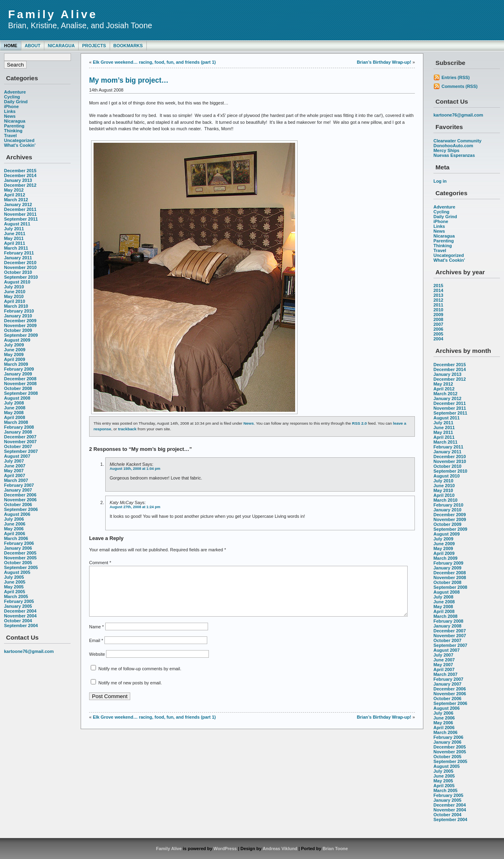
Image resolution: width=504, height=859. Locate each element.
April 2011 (15, 243)
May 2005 (14, 587)
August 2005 (17, 572)
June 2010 (15, 292)
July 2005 (14, 577)
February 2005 (19, 601)
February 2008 (19, 427)
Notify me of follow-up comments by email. (140, 678)
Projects (94, 46)
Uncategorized (19, 140)
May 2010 (14, 296)
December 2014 (20, 175)
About (32, 46)
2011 (438, 305)
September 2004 (21, 625)
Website (97, 664)
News (10, 116)
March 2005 (16, 596)
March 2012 (16, 200)
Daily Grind (16, 102)
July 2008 (14, 403)
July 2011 (14, 229)
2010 (438, 310)
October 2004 (18, 621)
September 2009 (21, 335)
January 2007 (18, 490)
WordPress (225, 849)
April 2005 (15, 592)
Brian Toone (335, 849)
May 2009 (14, 354)
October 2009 (18, 330)
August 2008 (17, 398)
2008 (438, 319)
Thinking (13, 131)
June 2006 (15, 524)
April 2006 (15, 534)
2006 (438, 329)
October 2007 (18, 446)
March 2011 (16, 248)
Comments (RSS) (459, 86)
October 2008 (18, 388)
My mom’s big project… (129, 80)
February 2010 (19, 311)
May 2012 (14, 190)
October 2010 (18, 272)
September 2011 (21, 219)
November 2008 (20, 384)
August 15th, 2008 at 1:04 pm (135, 469)
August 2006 (17, 514)
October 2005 (18, 563)
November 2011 (20, 214)
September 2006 (21, 509)
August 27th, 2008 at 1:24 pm (135, 507)
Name (96, 636)
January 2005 (18, 606)
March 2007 (16, 480)
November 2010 (20, 267)
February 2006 (19, 543)
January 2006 (18, 548)
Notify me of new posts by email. (130, 692)
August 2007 (17, 456)
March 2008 (16, 422)
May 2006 (14, 529)
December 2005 (20, 553)
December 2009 (20, 321)
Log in (440, 181)
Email (96, 650)
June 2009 (15, 350)
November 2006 (20, 500)
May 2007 (14, 471)
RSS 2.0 (359, 423)
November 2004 (20, 616)
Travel (10, 136)
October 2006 (18, 505)
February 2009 (19, 369)
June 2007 (15, 466)
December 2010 (20, 263)
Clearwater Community (457, 141)
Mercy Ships (446, 150)
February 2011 (19, 253)
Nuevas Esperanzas (454, 155)
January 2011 (18, 258)
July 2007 (14, 461)
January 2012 (18, 204)
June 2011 (15, 234)
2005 (438, 334)
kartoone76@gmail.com (29, 651)
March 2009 (16, 364)
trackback (127, 429)
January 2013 (18, 180)
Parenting (14, 126)
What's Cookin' (20, 145)
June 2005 (15, 582)
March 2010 (16, 306)
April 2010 (15, 301)
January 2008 (18, 432)
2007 (438, 324)
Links (10, 111)
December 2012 (20, 185)
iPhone (11, 106)
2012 (438, 300)
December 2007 (20, 437)
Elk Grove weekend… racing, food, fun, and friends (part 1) (154, 62)
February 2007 (19, 485)
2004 (438, 339)
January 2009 (18, 374)
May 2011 (14, 238)
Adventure (15, 92)
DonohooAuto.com (453, 146)
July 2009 (14, 345)
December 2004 (20, 611)
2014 (438, 290)
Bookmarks (128, 46)
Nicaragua (61, 46)
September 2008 (21, 393)
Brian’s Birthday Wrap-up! (384, 62)
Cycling (12, 97)
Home (11, 46)
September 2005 (21, 567)
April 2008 (15, 417)
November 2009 (20, 325)
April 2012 (15, 195)
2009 (438, 315)
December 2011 (20, 209)
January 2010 (18, 316)
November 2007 (20, 442)
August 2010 (17, 282)
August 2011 (17, 224)
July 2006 (14, 519)
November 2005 (20, 558)
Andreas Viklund (280, 849)
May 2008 (14, 413)
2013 (438, 295)
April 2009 (15, 359)
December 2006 (20, 495)
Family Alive (53, 14)
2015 (438, 286)
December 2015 (20, 171)
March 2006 (16, 538)
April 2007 (15, 475)
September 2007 (21, 451)
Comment (100, 563)
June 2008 (15, 408)
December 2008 (20, 379)
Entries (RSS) (456, 77)
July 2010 (14, 287)
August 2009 (17, 340)
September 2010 (21, 277)
